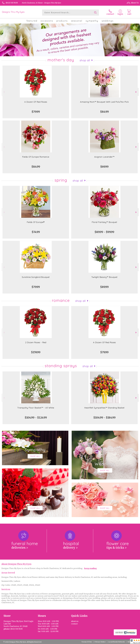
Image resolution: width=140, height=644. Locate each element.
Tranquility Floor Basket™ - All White (36, 408)
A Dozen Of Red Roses (36, 102)
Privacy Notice (100, 642)
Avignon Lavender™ (104, 157)
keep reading (90, 568)
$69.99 (104, 167)
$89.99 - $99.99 (104, 232)
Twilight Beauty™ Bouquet (104, 277)
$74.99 (36, 232)
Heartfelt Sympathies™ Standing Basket (104, 408)
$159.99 (36, 352)
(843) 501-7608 (12, 3)
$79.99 (36, 112)
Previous (4, 92)
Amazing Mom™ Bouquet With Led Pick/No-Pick (104, 102)
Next (136, 92)
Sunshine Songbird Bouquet (36, 277)
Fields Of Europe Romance (36, 157)
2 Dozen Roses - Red (36, 342)
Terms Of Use (87, 642)
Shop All (85, 60)
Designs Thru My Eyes (13, 12)
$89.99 (104, 287)
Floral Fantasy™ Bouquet (104, 222)
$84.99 (104, 112)
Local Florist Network (116, 642)
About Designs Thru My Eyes (16, 564)
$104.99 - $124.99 (36, 418)
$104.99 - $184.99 (104, 418)
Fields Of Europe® (36, 222)
